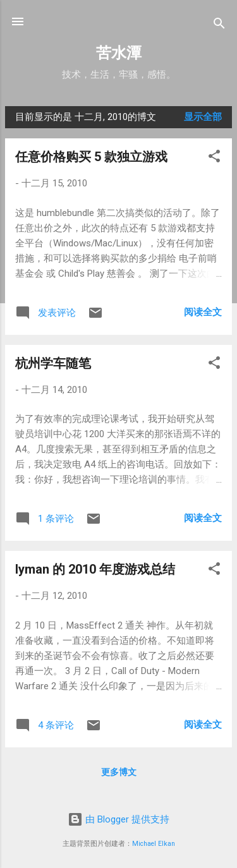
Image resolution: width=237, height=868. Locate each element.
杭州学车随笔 (53, 363)
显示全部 (203, 117)
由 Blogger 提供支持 (118, 819)
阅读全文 (203, 312)
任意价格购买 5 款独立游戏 (91, 157)
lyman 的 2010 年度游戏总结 (95, 569)
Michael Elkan (154, 844)
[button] (214, 158)
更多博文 (119, 772)
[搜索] (219, 26)
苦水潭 (119, 53)
